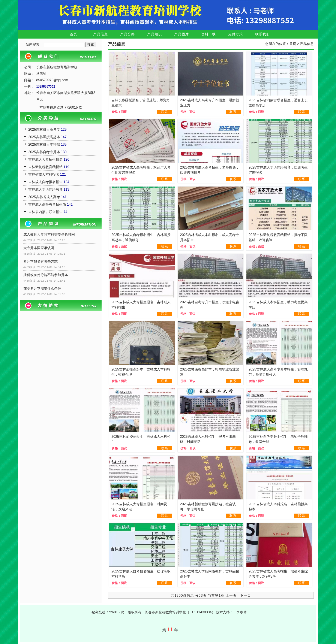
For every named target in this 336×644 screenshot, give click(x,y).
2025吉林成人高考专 (44, 129)
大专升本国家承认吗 (39, 248)
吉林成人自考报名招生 (45, 182)
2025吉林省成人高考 (44, 197)
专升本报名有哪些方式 (40, 261)
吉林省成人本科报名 (44, 174)
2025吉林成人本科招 (44, 144)
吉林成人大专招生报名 (45, 159)
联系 (165, 112)
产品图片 (181, 34)
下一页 (245, 595)
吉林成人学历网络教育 (45, 189)
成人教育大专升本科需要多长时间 (49, 234)
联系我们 (262, 34)
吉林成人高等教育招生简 (47, 204)
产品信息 (100, 34)
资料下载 (208, 34)
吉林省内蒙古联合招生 (45, 212)
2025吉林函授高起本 (44, 137)
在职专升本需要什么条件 (42, 288)
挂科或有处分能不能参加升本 (46, 275)
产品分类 (127, 34)
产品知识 (154, 34)
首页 (73, 34)
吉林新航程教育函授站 (45, 167)
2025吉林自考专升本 (44, 152)
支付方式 (235, 34)
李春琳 (241, 612)
